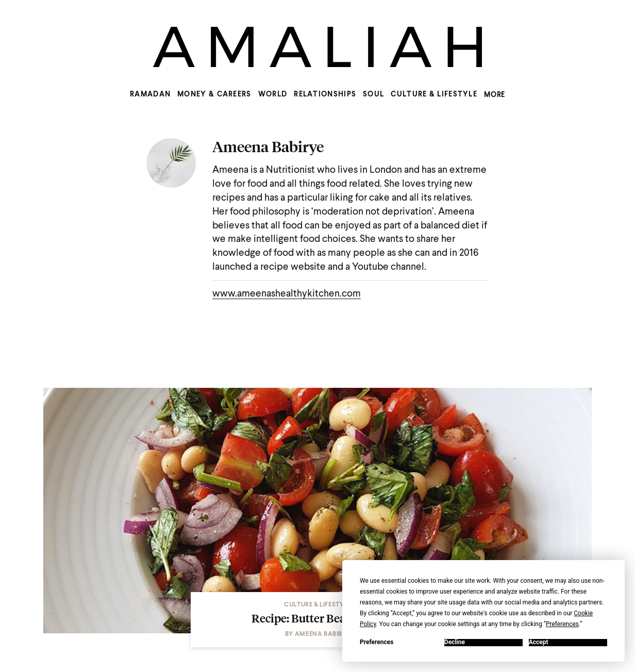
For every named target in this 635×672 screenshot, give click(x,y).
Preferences (377, 642)
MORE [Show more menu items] (495, 95)
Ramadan (150, 94)
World (273, 94)
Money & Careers (214, 94)
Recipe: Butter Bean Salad (318, 618)
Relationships (325, 94)
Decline (455, 642)
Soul (373, 94)
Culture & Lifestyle (434, 94)
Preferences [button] (562, 624)
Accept (539, 642)
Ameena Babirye (268, 146)
